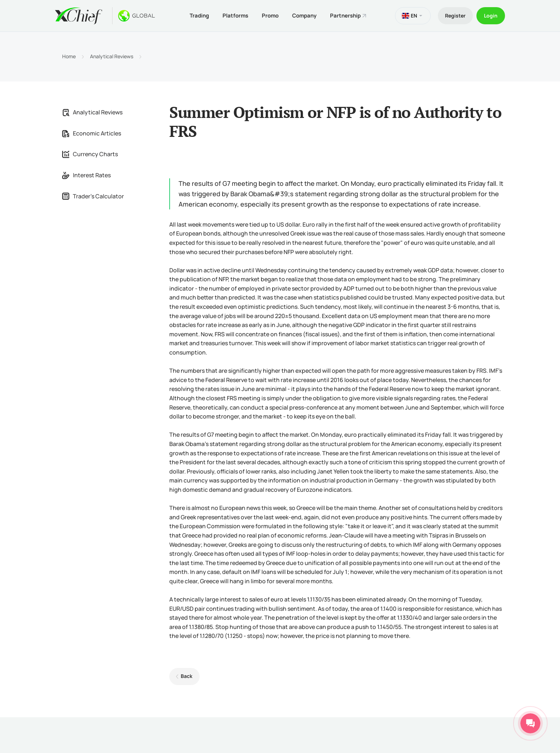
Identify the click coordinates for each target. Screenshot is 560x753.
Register (455, 16)
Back (187, 676)
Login (491, 16)
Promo (270, 16)
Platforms (235, 16)
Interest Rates (86, 175)
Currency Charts (90, 154)
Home (69, 56)
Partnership (345, 16)
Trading (199, 16)
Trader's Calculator (93, 196)
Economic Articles (92, 133)
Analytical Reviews (112, 56)
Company (304, 16)
